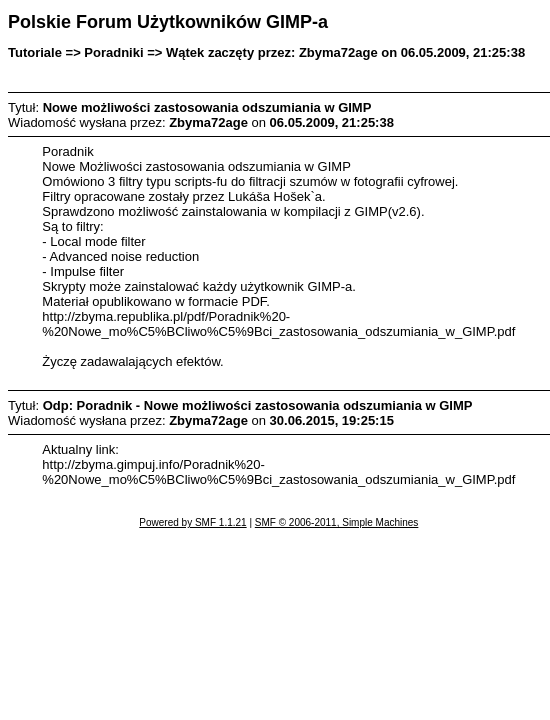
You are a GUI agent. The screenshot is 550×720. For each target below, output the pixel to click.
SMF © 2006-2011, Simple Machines (337, 522)
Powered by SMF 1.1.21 (192, 522)
